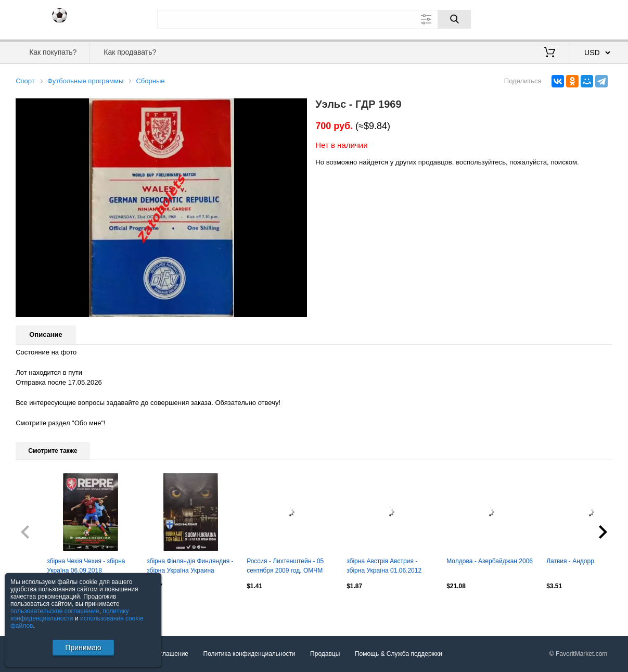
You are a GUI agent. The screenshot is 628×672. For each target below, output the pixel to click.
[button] (298, 108)
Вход (552, 18)
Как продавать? (130, 52)
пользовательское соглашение (55, 611)
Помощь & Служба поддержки (399, 654)
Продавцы (325, 654)
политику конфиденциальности (70, 615)
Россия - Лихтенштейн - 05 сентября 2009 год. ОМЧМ (285, 566)
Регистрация (591, 18)
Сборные (150, 81)
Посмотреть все (39, 608)
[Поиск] (454, 19)
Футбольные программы (85, 81)
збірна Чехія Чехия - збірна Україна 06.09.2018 (86, 566)
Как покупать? (53, 52)
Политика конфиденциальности (249, 654)
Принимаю (83, 648)
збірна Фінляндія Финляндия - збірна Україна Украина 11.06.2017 (190, 567)
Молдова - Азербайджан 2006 (490, 561)
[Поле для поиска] (314, 19)
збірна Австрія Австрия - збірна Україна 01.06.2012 (384, 566)
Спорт (25, 81)
